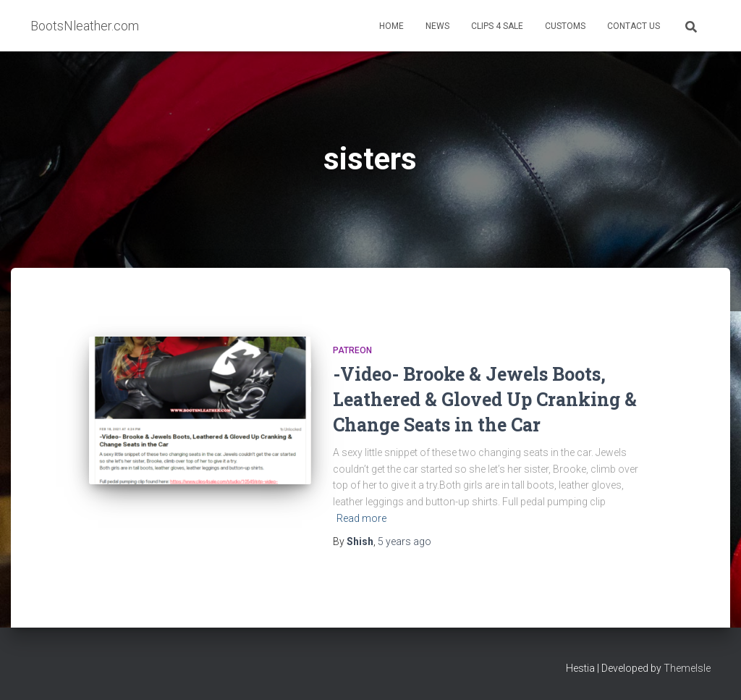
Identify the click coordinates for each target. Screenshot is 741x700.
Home (391, 26)
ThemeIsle (687, 668)
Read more (361, 518)
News (437, 26)
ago (405, 541)
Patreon (352, 350)
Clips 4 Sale (497, 26)
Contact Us (634, 26)
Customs (565, 26)
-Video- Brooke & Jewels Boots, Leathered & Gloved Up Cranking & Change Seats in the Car (485, 399)
